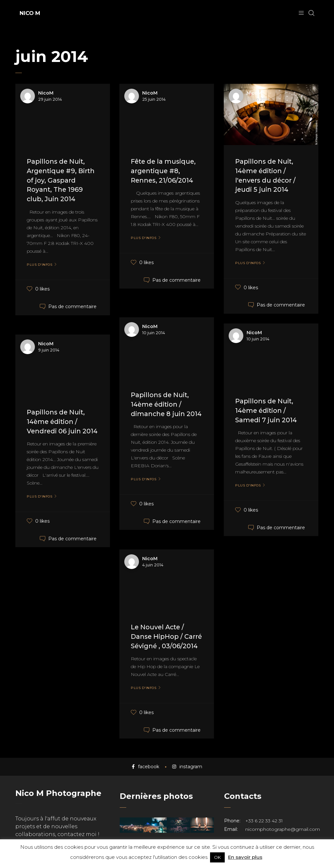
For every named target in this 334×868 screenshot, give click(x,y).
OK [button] (217, 857)
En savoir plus (245, 857)
